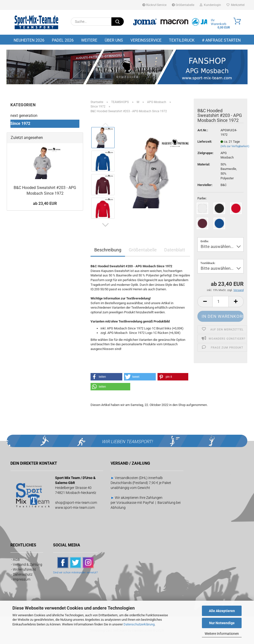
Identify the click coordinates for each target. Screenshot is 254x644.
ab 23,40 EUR (45, 203)
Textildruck (182, 40)
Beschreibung (108, 250)
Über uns (114, 40)
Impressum (22, 579)
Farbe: (202, 198)
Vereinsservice (146, 40)
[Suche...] (118, 22)
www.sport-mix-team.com (75, 508)
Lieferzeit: (205, 142)
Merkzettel (236, 5)
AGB (16, 560)
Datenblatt (175, 250)
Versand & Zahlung (28, 564)
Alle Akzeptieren (222, 611)
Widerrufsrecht (24, 569)
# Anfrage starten (221, 40)
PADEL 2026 (63, 40)
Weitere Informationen (222, 634)
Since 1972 (20, 123)
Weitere (89, 40)
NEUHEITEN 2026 (29, 40)
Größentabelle (183, 5)
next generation (24, 116)
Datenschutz (23, 574)
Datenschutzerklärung (139, 624)
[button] (105, 225)
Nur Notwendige (222, 623)
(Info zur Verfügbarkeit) (235, 146)
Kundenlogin (210, 5)
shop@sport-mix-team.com (76, 503)
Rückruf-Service (154, 5)
